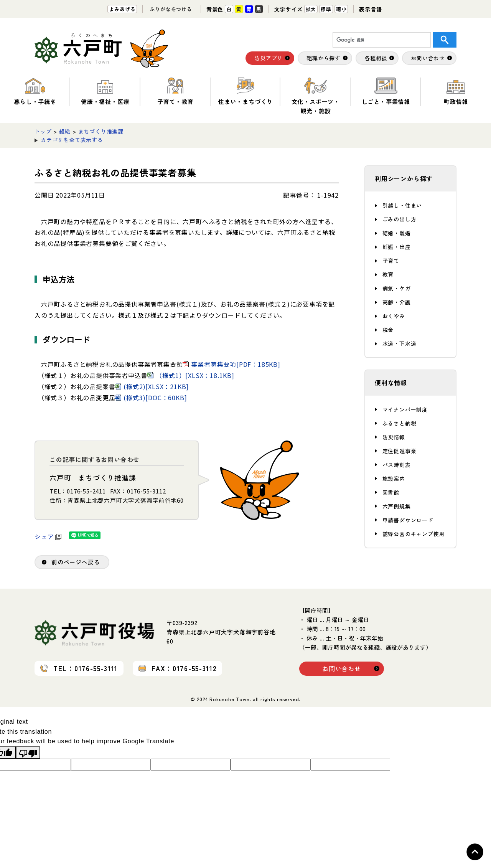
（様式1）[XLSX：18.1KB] (195, 375)
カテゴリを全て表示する (72, 140)
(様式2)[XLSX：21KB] (156, 386)
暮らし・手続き (35, 92)
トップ (43, 131)
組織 (65, 131)
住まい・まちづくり (245, 92)
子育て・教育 (175, 92)
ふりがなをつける (171, 9)
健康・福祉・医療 (105, 92)
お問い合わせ (342, 668)
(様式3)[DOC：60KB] (155, 398)
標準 (326, 9)
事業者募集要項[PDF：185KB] (236, 364)
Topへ (475, 852)
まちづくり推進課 (101, 131)
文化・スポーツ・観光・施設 (316, 96)
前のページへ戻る (76, 562)
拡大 (311, 9)
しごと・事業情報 (386, 92)
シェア (48, 536)
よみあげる (122, 9)
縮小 (341, 9)
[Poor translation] (28, 752)
